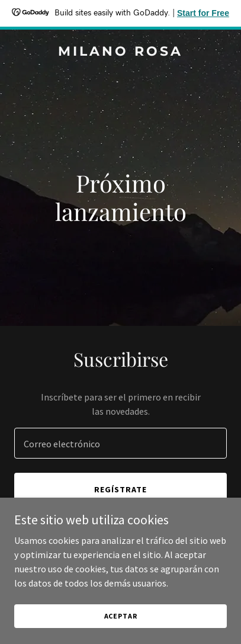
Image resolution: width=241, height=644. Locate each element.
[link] (120, 52)
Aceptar (121, 616)
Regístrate (120, 489)
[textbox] (120, 443)
